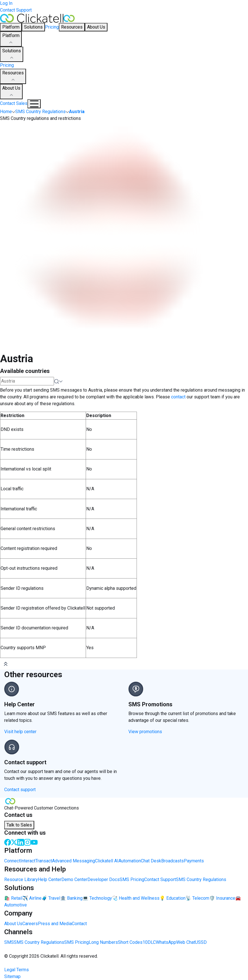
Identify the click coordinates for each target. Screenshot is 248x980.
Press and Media (55, 924)
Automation (130, 861)
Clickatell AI (107, 861)
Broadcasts (172, 861)
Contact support (20, 790)
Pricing (52, 27)
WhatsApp (166, 942)
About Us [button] (96, 27)
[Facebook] (8, 842)
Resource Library (21, 879)
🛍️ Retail (13, 898)
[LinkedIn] (21, 842)
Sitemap (12, 976)
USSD (201, 942)
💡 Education (172, 898)
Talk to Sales (19, 825)
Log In (6, 3)
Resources (13, 77)
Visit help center (20, 732)
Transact (44, 861)
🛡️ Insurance (222, 898)
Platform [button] (11, 27)
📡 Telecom (197, 898)
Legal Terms (17, 970)
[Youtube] (34, 842)
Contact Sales (14, 103)
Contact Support (16, 10)
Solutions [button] (33, 27)
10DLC (149, 942)
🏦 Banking (71, 898)
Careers (30, 924)
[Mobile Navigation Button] (34, 104)
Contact (79, 924)
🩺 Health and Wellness (136, 898)
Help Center (50, 879)
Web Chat (186, 942)
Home (6, 112)
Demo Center (74, 879)
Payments (194, 861)
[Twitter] (14, 842)
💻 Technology (97, 898)
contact (178, 397)
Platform (11, 39)
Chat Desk (151, 861)
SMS (9, 942)
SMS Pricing (132, 879)
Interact (28, 861)
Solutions (12, 55)
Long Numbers (103, 942)
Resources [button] (72, 27)
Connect (12, 861)
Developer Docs (103, 879)
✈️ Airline (32, 898)
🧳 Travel (51, 898)
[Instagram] (27, 842)
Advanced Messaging (74, 861)
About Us (11, 92)
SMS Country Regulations (201, 879)
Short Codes (130, 942)
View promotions (145, 732)
